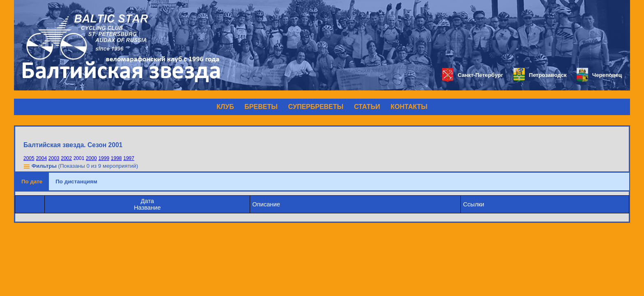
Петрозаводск (540, 75)
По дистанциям (76, 182)
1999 (104, 158)
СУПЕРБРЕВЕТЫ (316, 107)
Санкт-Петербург (473, 75)
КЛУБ (225, 107)
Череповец (599, 75)
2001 (79, 158)
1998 (116, 158)
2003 (54, 158)
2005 (29, 158)
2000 (91, 158)
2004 (41, 158)
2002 (66, 158)
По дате (32, 182)
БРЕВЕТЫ (261, 107)
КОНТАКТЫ (409, 107)
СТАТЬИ (367, 107)
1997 (129, 158)
